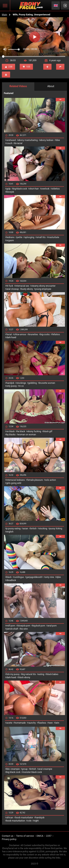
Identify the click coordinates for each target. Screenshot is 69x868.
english (10, 532)
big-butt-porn (39, 626)
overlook (45, 189)
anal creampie (45, 769)
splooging (30, 237)
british (33, 529)
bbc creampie (13, 769)
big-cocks (45, 334)
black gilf (48, 431)
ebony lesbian (47, 140)
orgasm (10, 240)
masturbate (53, 237)
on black (10, 431)
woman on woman (27, 435)
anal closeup (13, 289)
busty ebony (27, 289)
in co (21, 386)
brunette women (47, 383)
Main (5, 15)
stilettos (56, 189)
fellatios (56, 334)
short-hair (34, 189)
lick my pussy (13, 674)
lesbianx (10, 237)
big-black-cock (20, 189)
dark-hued (11, 337)
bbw (58, 140)
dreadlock (11, 580)
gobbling (33, 383)
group (25, 769)
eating (41, 674)
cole (29, 821)
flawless (42, 723)
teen (51, 723)
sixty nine (49, 577)
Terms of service (25, 836)
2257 (49, 836)
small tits (41, 237)
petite (20, 237)
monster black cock (32, 772)
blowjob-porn (24, 626)
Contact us (8, 836)
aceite (9, 723)
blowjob (10, 192)
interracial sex (22, 286)
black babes (52, 674)
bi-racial (18, 143)
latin (57, 723)
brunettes (33, 334)
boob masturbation (16, 821)
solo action (51, 480)
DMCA (40, 836)
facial (9, 334)
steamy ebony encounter (43, 286)
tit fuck (10, 286)
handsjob (40, 818)
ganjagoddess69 (34, 577)
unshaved (11, 140)
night (36, 821)
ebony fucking (34, 431)
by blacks (11, 435)
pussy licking (56, 529)
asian (25, 529)
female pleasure (35, 480)
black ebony (24, 677)
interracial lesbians (15, 480)
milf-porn (11, 626)
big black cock (13, 772)
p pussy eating (13, 529)
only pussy (11, 386)
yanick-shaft (12, 629)
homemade (20, 723)
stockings (21, 383)
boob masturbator (24, 818)
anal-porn (52, 626)
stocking (43, 529)
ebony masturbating (28, 140)
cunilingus (19, 577)
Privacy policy (9, 839)
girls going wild (14, 483)
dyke (59, 577)
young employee (43, 289)
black (9, 577)
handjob (10, 383)
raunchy (32, 723)
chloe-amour (20, 334)
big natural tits (29, 674)
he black (21, 431)
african (10, 818)
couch (9, 143)
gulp (8, 189)
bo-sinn (24, 629)
